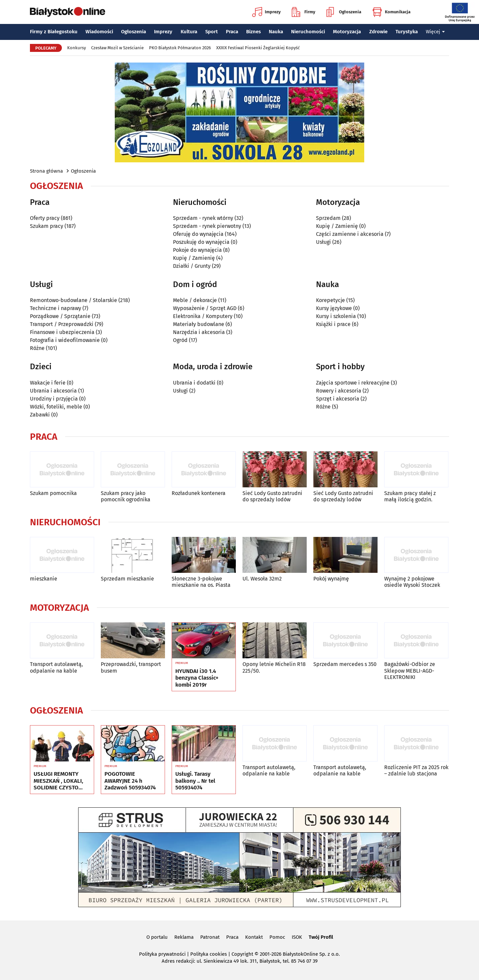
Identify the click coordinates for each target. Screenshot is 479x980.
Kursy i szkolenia (336, 316)
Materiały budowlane (199, 324)
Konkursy (77, 48)
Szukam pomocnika (53, 493)
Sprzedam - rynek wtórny (203, 218)
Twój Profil (321, 937)
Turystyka (407, 32)
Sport (212, 32)
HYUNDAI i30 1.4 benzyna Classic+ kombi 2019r (197, 678)
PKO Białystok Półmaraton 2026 (180, 48)
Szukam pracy (47, 226)
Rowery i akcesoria (339, 391)
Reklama (184, 937)
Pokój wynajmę (331, 579)
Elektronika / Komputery (203, 316)
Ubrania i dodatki (194, 383)
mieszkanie (44, 579)
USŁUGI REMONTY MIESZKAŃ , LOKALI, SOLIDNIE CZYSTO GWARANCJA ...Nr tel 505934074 (58, 781)
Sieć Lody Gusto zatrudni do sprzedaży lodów (272, 496)
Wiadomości (99, 32)
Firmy (304, 12)
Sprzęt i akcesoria (338, 399)
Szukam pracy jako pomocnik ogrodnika (126, 496)
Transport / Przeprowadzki (62, 324)
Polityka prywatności (162, 954)
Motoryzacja (347, 32)
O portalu (157, 937)
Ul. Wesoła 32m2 (262, 579)
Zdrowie (378, 32)
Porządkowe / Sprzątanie (60, 316)
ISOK (297, 937)
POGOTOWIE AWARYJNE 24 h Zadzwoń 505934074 (130, 781)
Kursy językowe (334, 308)
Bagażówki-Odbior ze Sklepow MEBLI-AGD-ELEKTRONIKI (410, 670)
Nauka (276, 32)
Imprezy (266, 12)
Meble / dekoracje (195, 300)
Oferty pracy (45, 218)
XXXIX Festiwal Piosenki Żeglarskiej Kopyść (258, 48)
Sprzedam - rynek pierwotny (207, 226)
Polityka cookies (209, 954)
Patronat (210, 937)
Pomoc (277, 937)
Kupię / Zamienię (194, 258)
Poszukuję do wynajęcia (201, 242)
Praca (232, 32)
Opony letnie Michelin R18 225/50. (274, 667)
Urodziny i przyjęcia (54, 399)
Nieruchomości (308, 32)
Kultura (189, 32)
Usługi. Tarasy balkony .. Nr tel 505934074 (195, 781)
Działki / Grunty (192, 266)
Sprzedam (328, 218)
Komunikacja (391, 12)
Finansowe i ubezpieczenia (62, 332)
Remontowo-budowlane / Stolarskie (74, 300)
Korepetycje (330, 300)
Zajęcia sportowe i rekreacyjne (353, 383)
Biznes (253, 32)
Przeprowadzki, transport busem (131, 667)
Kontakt (254, 937)
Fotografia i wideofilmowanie (65, 340)
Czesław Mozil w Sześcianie (117, 48)
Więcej (435, 32)
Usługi (323, 242)
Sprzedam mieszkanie (127, 579)
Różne (37, 348)
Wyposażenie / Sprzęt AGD (205, 308)
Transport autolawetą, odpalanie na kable (56, 667)
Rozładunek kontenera (199, 493)
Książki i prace (333, 324)
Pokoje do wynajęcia (197, 250)
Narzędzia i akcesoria (199, 332)
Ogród (180, 340)
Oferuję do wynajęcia (198, 234)
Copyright (242, 954)
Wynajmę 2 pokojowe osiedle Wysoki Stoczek (412, 582)
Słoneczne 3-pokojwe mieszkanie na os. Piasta (201, 582)
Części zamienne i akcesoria (350, 234)
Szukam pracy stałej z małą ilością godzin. (410, 496)
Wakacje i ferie (48, 383)
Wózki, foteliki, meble (56, 407)
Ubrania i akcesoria (53, 391)
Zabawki (40, 415)
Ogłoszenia (344, 12)
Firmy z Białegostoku (54, 32)
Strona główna (46, 171)
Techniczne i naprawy (56, 308)
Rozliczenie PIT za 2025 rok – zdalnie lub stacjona (416, 770)
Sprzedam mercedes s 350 (345, 664)
